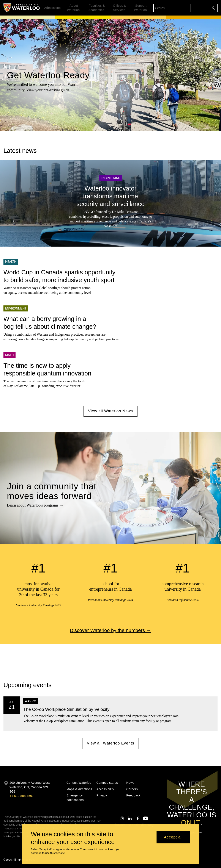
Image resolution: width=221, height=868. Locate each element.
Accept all (173, 837)
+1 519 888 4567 (22, 796)
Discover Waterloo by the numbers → (110, 630)
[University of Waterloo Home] (22, 8)
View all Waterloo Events (110, 743)
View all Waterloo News (110, 411)
